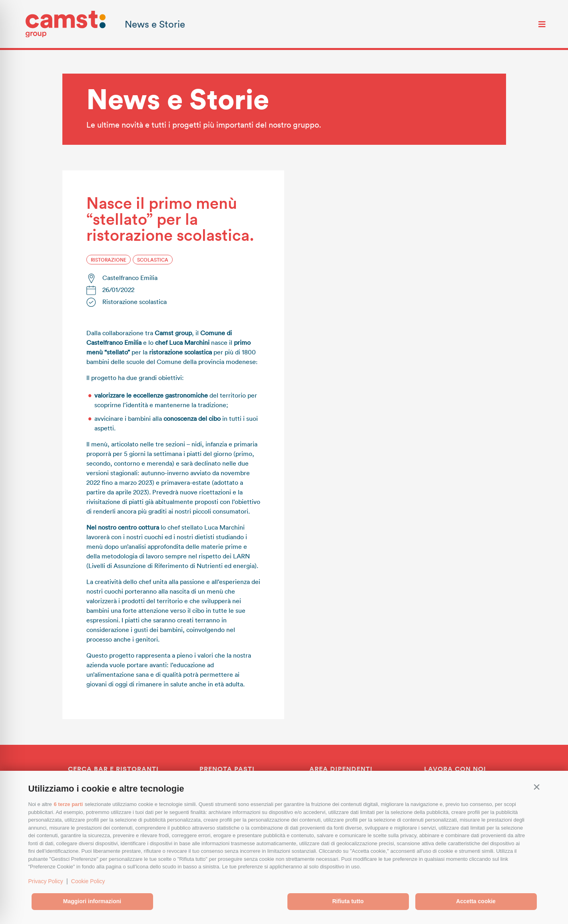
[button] (537, 787)
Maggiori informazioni (92, 901)
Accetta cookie (476, 901)
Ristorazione (109, 260)
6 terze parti (68, 804)
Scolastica (153, 260)
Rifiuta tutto (348, 901)
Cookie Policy (88, 881)
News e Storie (155, 24)
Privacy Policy (46, 881)
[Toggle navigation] (542, 24)
